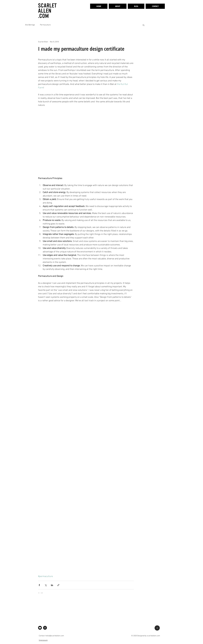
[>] (157, 628)
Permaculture (45, 25)
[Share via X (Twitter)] (46, 585)
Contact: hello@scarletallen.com (51, 636)
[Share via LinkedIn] (52, 585)
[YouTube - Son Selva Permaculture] (40, 628)
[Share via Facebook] (39, 585)
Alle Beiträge (30, 25)
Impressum (43, 640)
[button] (144, 25)
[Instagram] (45, 628)
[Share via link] (58, 585)
